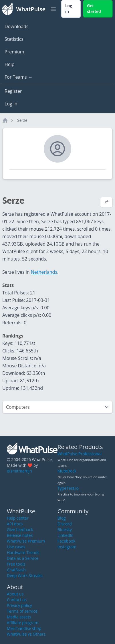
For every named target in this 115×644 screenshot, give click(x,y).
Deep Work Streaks (25, 575)
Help (10, 64)
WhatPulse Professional (79, 454)
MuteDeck (67, 471)
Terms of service (22, 611)
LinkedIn (66, 535)
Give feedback (20, 530)
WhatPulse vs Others (26, 634)
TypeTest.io (68, 488)
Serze (22, 120)
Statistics (14, 39)
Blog (62, 518)
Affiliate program (23, 623)
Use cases (16, 547)
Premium (14, 52)
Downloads (16, 26)
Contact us (17, 600)
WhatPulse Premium (26, 541)
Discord (65, 524)
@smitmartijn (19, 471)
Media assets (19, 617)
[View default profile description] (106, 203)
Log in (11, 104)
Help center (18, 518)
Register (13, 91)
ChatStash (16, 570)
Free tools (16, 564)
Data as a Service (23, 558)
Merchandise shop (24, 628)
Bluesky (65, 530)
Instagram (67, 547)
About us (15, 594)
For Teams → (19, 77)
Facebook (66, 541)
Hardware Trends (23, 553)
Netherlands (44, 272)
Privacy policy (19, 605)
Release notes (20, 535)
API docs (15, 524)
